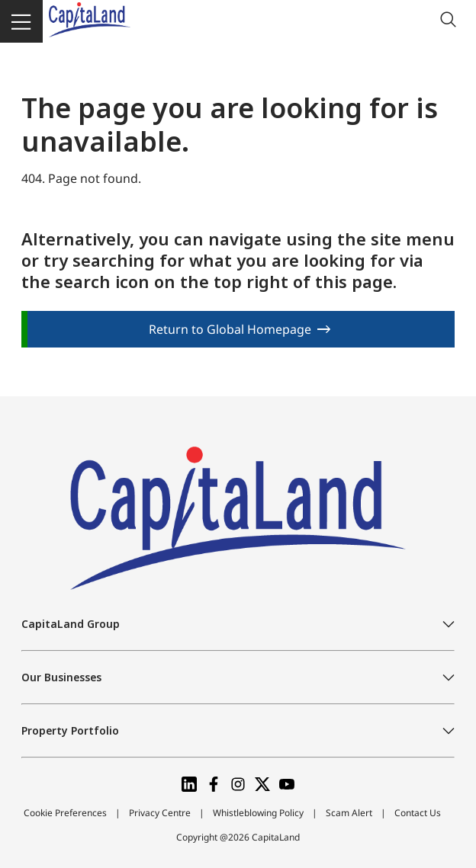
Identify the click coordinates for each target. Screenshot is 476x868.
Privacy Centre (160, 813)
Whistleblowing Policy (258, 813)
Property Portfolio (70, 730)
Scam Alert (349, 813)
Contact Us (418, 813)
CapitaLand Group (71, 624)
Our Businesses (61, 677)
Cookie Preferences (65, 813)
